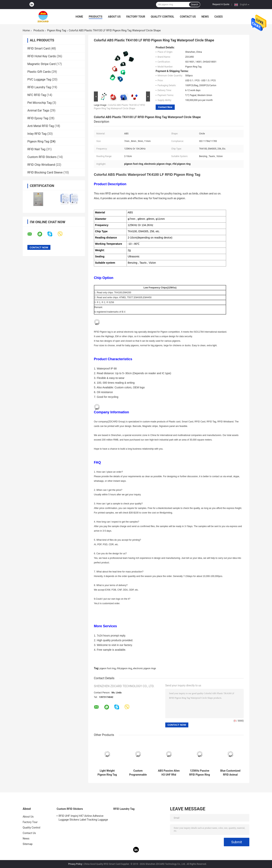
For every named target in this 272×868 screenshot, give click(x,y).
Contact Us (188, 17)
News (205, 17)
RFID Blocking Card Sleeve (45, 172)
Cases (219, 17)
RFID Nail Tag (36, 149)
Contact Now (165, 107)
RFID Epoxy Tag (38, 118)
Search (195, 5)
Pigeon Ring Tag (57, 30)
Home (79, 17)
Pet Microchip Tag (39, 103)
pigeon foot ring (107, 668)
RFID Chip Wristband (41, 165)
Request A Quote (221, 4)
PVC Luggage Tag (39, 79)
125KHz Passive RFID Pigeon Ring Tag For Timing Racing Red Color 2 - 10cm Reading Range (200, 773)
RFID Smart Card (39, 48)
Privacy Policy (75, 864)
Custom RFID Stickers (42, 157)
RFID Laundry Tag (39, 87)
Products (96, 17)
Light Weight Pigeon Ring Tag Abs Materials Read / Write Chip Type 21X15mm (107, 773)
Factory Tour (136, 17)
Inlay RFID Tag (37, 134)
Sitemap (28, 844)
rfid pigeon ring (124, 668)
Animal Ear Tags (38, 110)
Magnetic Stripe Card (41, 64)
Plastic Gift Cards (39, 72)
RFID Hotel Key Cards (42, 56)
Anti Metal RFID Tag (41, 126)
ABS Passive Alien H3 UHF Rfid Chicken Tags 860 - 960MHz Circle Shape (169, 773)
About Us (114, 17)
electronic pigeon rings (144, 668)
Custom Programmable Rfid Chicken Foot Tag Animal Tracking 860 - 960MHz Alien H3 (138, 773)
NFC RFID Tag (37, 95)
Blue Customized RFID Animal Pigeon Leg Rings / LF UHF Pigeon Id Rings (230, 773)
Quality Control (162, 17)
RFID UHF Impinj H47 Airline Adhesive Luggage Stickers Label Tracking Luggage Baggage (83, 818)
